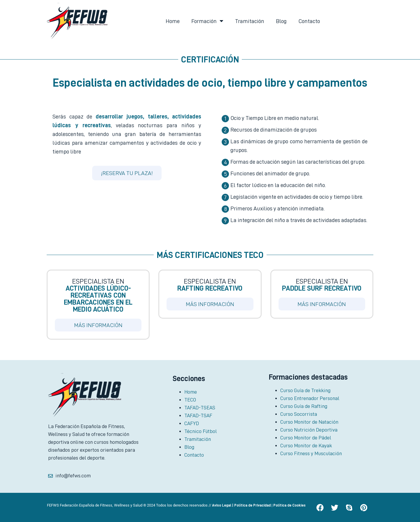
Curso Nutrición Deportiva (309, 430)
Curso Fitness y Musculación (311, 453)
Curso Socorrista (299, 414)
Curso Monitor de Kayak (306, 446)
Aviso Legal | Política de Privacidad (241, 505)
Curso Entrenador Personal (310, 398)
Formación (207, 21)
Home (173, 21)
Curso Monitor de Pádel (306, 438)
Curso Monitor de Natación (309, 422)
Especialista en (98, 295)
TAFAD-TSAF (198, 415)
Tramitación (250, 21)
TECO (190, 400)
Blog (281, 21)
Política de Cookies (289, 505)
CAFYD (192, 423)
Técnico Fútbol (201, 431)
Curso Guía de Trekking (305, 390)
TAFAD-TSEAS (200, 408)
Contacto (309, 21)
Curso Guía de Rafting (304, 406)
